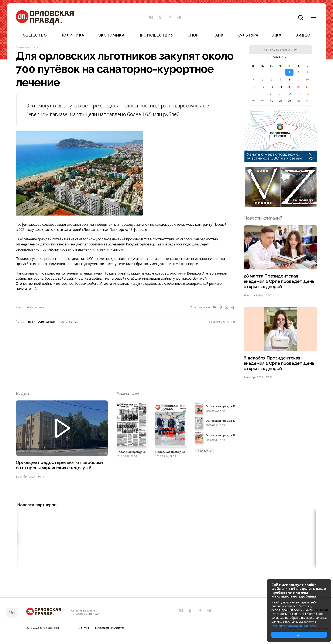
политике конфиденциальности (294, 625)
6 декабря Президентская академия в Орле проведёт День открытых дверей (279, 363)
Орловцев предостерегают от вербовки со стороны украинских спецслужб (59, 465)
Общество (35, 35)
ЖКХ (277, 35)
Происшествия (156, 35)
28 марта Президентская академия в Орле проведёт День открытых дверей (279, 281)
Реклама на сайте (109, 628)
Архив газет (129, 393)
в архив (205, 451)
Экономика (111, 35)
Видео (303, 35)
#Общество (35, 307)
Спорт (195, 35)
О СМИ (83, 628)
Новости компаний (263, 218)
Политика (72, 35)
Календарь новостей (280, 49)
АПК (219, 35)
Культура (248, 35)
